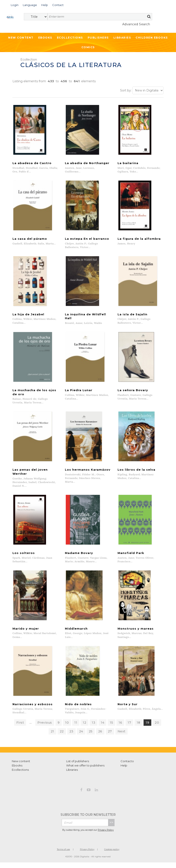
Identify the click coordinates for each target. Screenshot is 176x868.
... (31, 728)
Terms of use (64, 855)
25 (91, 737)
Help (124, 771)
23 (71, 737)
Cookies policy (112, 855)
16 (120, 728)
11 (76, 728)
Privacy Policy (106, 835)
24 (81, 737)
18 (138, 728)
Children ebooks (152, 38)
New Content (21, 38)
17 (129, 728)
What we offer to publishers (85, 771)
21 (52, 737)
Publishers (98, 38)
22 (62, 737)
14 (103, 728)
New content (21, 766)
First (20, 728)
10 (67, 728)
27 (110, 737)
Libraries (122, 38)
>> (111, 828)
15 (111, 728)
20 (157, 728)
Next (122, 737)
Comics (88, 47)
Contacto (127, 766)
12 (84, 728)
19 (147, 728)
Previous (45, 728)
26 (100, 737)
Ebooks (45, 38)
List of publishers (78, 766)
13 (93, 728)
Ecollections (70, 38)
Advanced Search (136, 24)
